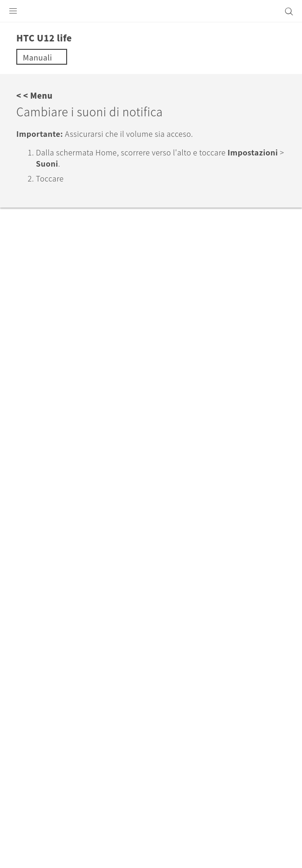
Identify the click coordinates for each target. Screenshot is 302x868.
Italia (157, 662)
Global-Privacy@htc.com (139, 849)
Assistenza (62, 586)
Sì (32, 297)
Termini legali (39, 826)
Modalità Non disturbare (65, 241)
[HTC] (151, 11)
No (68, 297)
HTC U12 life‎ (115, 586)
